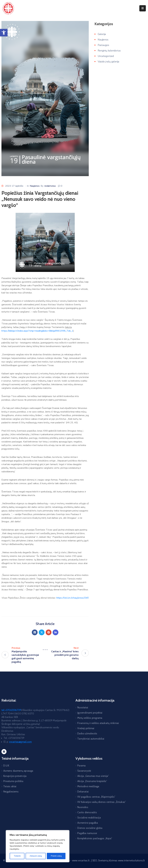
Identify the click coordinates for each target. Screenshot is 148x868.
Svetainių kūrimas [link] (108, 860)
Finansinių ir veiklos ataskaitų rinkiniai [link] (98, 723)
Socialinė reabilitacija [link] (89, 818)
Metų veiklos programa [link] (90, 718)
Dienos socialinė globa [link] (90, 828)
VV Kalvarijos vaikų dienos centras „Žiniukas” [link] (102, 802)
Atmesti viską (36, 856)
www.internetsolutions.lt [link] (131, 860)
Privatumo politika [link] (13, 781)
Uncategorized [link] (106, 56)
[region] (38, 846)
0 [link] (62, 186)
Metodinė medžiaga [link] (88, 786)
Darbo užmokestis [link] (87, 733)
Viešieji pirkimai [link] (86, 728)
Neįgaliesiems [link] (11, 792)
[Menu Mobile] (143, 8)
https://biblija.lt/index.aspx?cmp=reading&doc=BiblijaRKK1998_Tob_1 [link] (37, 331)
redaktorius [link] (50, 186)
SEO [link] (95, 860)
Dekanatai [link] (83, 792)
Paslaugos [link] (103, 45)
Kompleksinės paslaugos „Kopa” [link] (95, 838)
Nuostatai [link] (83, 707)
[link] (4, 33)
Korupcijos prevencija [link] (15, 776)
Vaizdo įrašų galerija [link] (108, 62)
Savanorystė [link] (84, 771)
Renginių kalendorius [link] (109, 51)
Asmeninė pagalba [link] (88, 823)
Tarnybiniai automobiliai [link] (91, 739)
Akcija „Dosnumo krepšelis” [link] (92, 781)
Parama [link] (81, 766)
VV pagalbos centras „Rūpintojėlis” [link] (96, 797)
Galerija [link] (102, 34)
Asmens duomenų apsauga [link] (18, 771)
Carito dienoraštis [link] (87, 812)
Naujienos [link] (35, 186)
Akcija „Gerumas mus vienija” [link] (93, 776)
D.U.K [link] (6, 766)
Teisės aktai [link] (10, 786)
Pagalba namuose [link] (87, 833)
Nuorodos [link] (83, 807)
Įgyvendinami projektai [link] (90, 713)
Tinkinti (17, 856)
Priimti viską (56, 856)
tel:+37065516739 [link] (11, 710)
